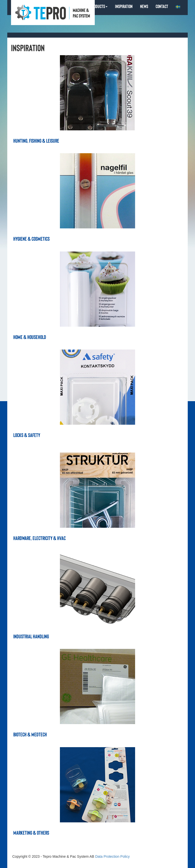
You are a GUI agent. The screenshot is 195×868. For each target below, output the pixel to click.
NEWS (144, 6)
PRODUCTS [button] (99, 6)
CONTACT (162, 6)
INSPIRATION (124, 6)
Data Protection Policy (113, 856)
